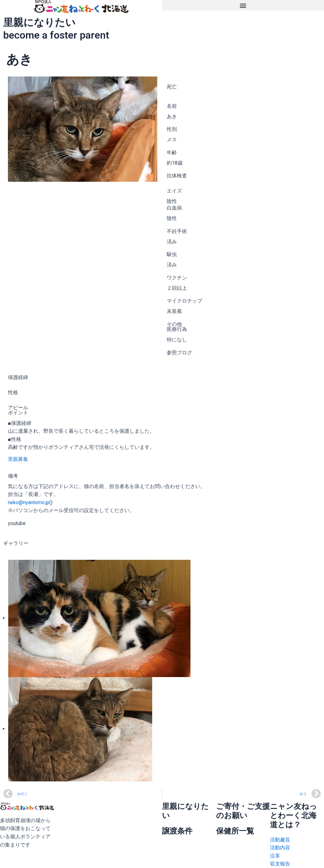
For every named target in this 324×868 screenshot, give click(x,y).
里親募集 (18, 459)
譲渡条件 (177, 831)
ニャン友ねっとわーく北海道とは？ (293, 816)
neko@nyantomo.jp (29, 502)
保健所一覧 (235, 831)
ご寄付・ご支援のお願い (243, 811)
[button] (243, 5)
